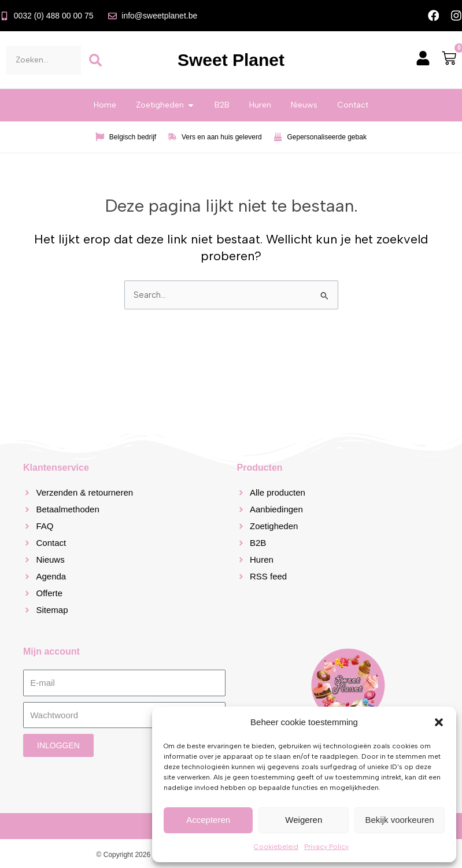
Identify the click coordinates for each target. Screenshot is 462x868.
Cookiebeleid (276, 847)
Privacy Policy (326, 847)
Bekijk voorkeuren (399, 820)
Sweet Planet (231, 60)
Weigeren (304, 820)
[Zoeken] (95, 60)
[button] (439, 722)
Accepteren (208, 820)
